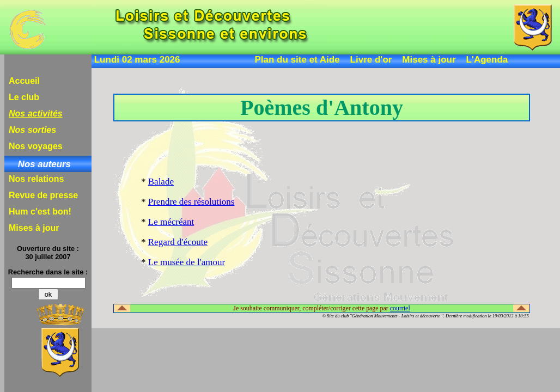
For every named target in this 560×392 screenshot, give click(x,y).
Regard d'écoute (178, 242)
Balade (161, 182)
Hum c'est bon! (40, 212)
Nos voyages (36, 146)
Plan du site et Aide (297, 60)
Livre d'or (371, 60)
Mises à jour (429, 60)
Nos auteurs (44, 164)
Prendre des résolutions (191, 202)
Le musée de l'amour (187, 262)
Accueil (24, 81)
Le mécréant (171, 222)
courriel (400, 308)
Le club (24, 97)
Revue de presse (43, 195)
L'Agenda (487, 60)
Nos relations (36, 179)
